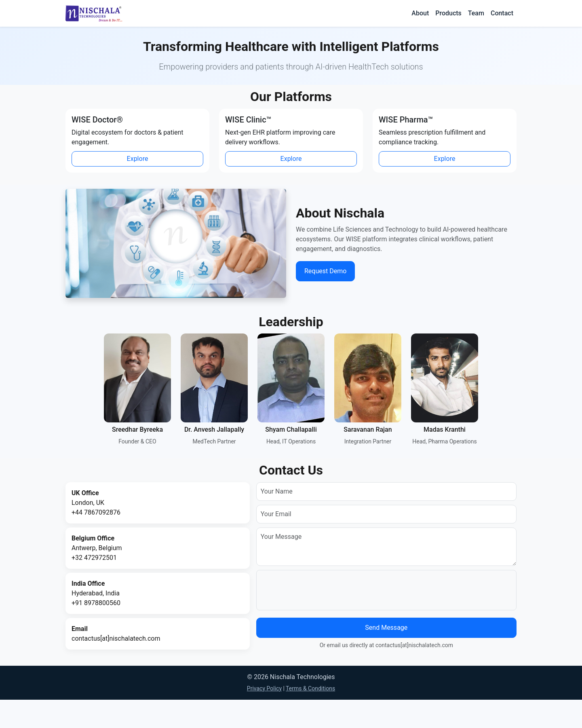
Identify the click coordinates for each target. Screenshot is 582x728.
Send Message (386, 628)
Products (448, 13)
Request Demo (325, 271)
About (420, 13)
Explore (138, 159)
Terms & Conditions (310, 688)
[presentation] (322, 590)
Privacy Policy (264, 688)
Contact (502, 13)
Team (476, 13)
